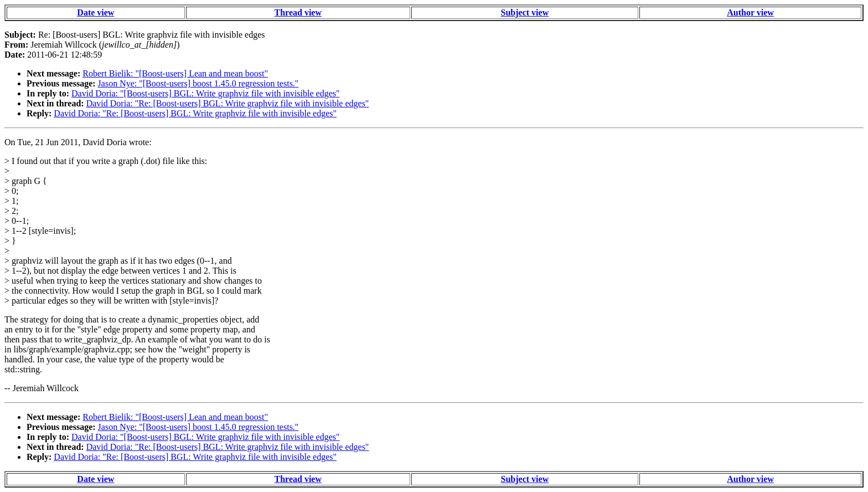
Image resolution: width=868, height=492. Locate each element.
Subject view (525, 12)
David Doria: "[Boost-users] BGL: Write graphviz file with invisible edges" (205, 93)
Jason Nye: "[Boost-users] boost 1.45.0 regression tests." (198, 83)
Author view (750, 12)
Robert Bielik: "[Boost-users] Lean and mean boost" (175, 73)
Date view (95, 12)
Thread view (298, 12)
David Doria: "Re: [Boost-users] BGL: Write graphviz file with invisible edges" (228, 103)
